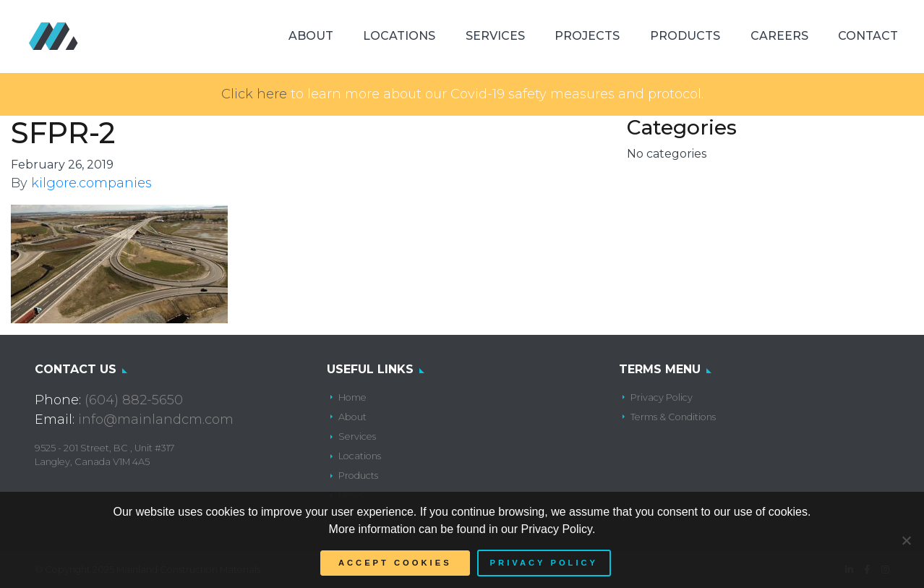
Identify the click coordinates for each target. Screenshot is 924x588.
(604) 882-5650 (134, 400)
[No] (906, 540)
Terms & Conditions (673, 417)
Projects (587, 36)
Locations (399, 36)
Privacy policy (544, 563)
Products (685, 36)
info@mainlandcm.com (156, 419)
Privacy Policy (662, 397)
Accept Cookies (395, 563)
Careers (779, 36)
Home (352, 397)
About (311, 36)
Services (495, 36)
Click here (254, 94)
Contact (868, 36)
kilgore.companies (91, 183)
